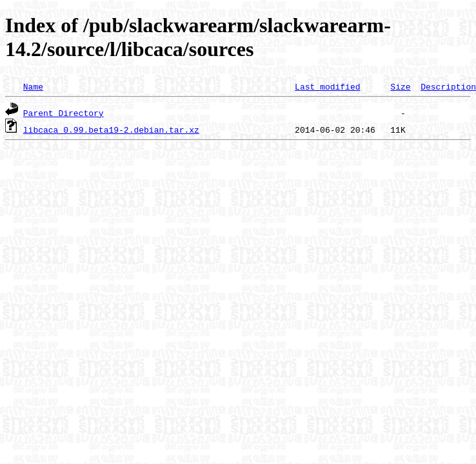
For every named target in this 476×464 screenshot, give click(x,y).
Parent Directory (64, 113)
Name (33, 86)
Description (448, 86)
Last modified (327, 86)
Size (400, 86)
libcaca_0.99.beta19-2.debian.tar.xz (111, 130)
